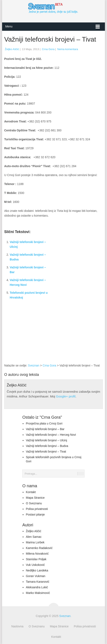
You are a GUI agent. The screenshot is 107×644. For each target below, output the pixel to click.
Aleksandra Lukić (37, 587)
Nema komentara (68, 49)
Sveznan (34, 365)
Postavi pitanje (35, 514)
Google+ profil (66, 396)
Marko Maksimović (38, 593)
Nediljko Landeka (37, 570)
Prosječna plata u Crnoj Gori (44, 423)
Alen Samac (34, 537)
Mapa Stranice (35, 498)
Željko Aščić (12, 49)
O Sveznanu (34, 503)
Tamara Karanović (38, 582)
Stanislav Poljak (36, 559)
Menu (9, 26)
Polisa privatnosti (37, 509)
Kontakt (31, 492)
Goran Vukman (36, 576)
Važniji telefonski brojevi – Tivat (46, 452)
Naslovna (17, 626)
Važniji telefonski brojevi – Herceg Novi (51, 435)
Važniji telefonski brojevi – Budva (47, 446)
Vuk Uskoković (35, 565)
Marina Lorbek (35, 542)
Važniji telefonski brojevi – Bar (45, 429)
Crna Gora (48, 49)
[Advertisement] (78, 335)
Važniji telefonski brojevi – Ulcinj (46, 440)
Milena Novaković (37, 554)
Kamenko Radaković (39, 548)
